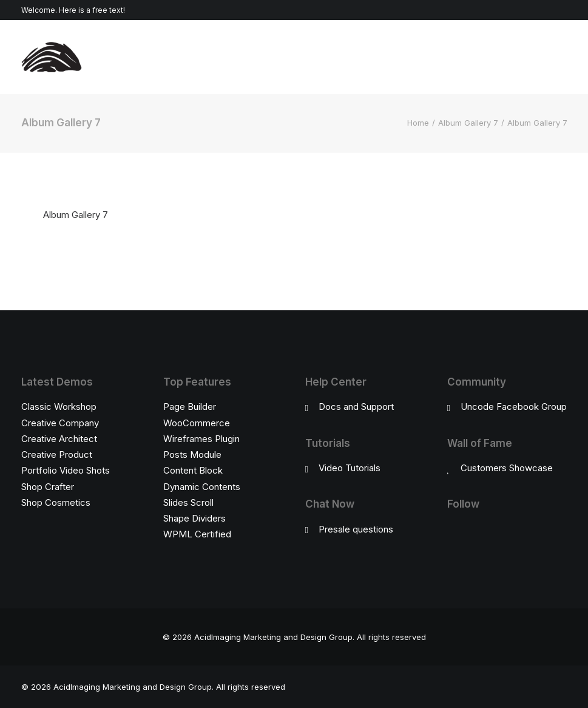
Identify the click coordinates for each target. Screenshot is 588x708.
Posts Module (192, 454)
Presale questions (356, 529)
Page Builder (190, 407)
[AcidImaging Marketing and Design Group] (52, 57)
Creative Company (60, 423)
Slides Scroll (188, 502)
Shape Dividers (194, 518)
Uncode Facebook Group (514, 407)
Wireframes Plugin (201, 439)
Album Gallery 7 (468, 123)
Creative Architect (59, 439)
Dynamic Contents (202, 487)
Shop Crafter (48, 487)
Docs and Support (356, 407)
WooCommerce (197, 423)
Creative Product (57, 454)
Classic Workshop (59, 407)
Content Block (193, 470)
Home (418, 123)
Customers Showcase (507, 468)
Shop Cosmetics (56, 502)
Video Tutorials (350, 468)
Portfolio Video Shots (66, 470)
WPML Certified (197, 534)
